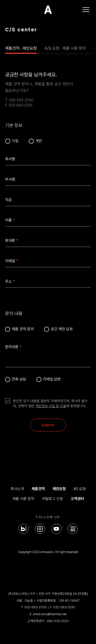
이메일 (10, 261)
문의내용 (12, 347)
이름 (8, 220)
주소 (8, 281)
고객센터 (77, 499)
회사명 (10, 159)
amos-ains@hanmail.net (50, 614)
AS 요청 (80, 489)
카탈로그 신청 (52, 499)
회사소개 (17, 489)
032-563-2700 (35, 607)
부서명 (10, 179)
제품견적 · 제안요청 (21, 48)
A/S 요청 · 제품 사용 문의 (65, 48)
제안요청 (59, 489)
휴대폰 (10, 241)
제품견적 (38, 489)
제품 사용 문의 (23, 499)
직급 (8, 200)
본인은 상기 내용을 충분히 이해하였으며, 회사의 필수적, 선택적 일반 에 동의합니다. (50, 403)
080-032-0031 (58, 621)
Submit (48, 425)
